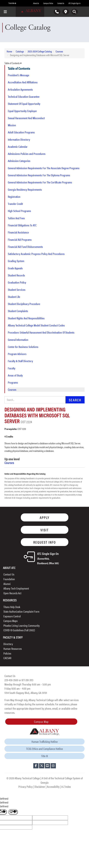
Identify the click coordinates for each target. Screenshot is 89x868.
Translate (12, 3)
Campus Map (41, 722)
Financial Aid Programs (20, 240)
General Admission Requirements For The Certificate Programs (40, 182)
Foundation (9, 579)
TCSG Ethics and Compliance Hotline (44, 749)
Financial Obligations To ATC (22, 225)
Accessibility (53, 787)
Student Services (17, 290)
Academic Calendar (18, 147)
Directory (8, 644)
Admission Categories (19, 161)
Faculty (12, 368)
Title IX (44, 756)
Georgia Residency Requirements (25, 190)
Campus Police (48, 3)
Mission (12, 125)
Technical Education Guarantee (24, 97)
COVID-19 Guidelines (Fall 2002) (19, 630)
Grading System (16, 261)
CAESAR (7, 658)
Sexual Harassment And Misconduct (26, 118)
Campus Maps (10, 621)
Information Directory (19, 139)
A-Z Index (66, 787)
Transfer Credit (15, 204)
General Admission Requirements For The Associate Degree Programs (44, 168)
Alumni (7, 584)
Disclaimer (40, 787)
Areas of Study (15, 375)
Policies (7, 653)
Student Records (16, 275)
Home (9, 51)
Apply (44, 517)
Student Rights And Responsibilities (26, 318)
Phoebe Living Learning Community (22, 625)
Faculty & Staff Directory (20, 361)
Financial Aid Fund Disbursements (25, 247)
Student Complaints (18, 311)
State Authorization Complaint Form (21, 611)
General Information (18, 340)
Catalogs (20, 51)
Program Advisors (17, 354)
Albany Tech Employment (16, 588)
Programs (13, 382)
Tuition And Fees (16, 218)
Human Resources (13, 649)
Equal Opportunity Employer (22, 111)
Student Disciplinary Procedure (24, 304)
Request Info (45, 542)
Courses (59, 51)
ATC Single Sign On (48, 558)
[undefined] (13, 812)
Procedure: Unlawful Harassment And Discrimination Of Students (41, 332)
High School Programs (19, 211)
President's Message (18, 75)
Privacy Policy (26, 787)
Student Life (14, 297)
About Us (36, 3)
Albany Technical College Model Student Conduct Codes (36, 325)
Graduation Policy (17, 282)
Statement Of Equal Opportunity (24, 104)
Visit (44, 530)
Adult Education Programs (21, 132)
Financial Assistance (18, 232)
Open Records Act (12, 593)
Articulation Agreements (20, 89)
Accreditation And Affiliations (23, 82)
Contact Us (61, 3)
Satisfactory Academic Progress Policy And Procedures (36, 254)
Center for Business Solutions (23, 347)
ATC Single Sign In (75, 3)
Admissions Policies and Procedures (27, 154)
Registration (14, 197)
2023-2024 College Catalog (40, 51)
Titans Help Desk (12, 607)
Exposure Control (12, 616)
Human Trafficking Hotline (45, 741)
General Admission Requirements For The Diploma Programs (39, 175)
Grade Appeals (15, 268)
